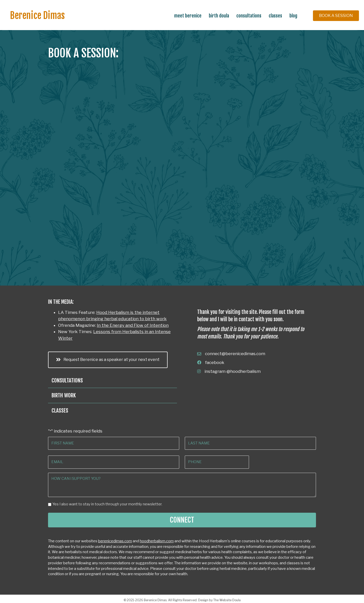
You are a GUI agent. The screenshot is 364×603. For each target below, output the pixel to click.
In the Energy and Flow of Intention (133, 325)
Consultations (249, 16)
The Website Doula (227, 598)
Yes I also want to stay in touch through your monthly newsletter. (107, 502)
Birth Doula (219, 16)
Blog (293, 16)
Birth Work (64, 395)
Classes (275, 16)
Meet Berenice (188, 16)
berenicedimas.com (115, 539)
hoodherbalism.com (157, 539)
